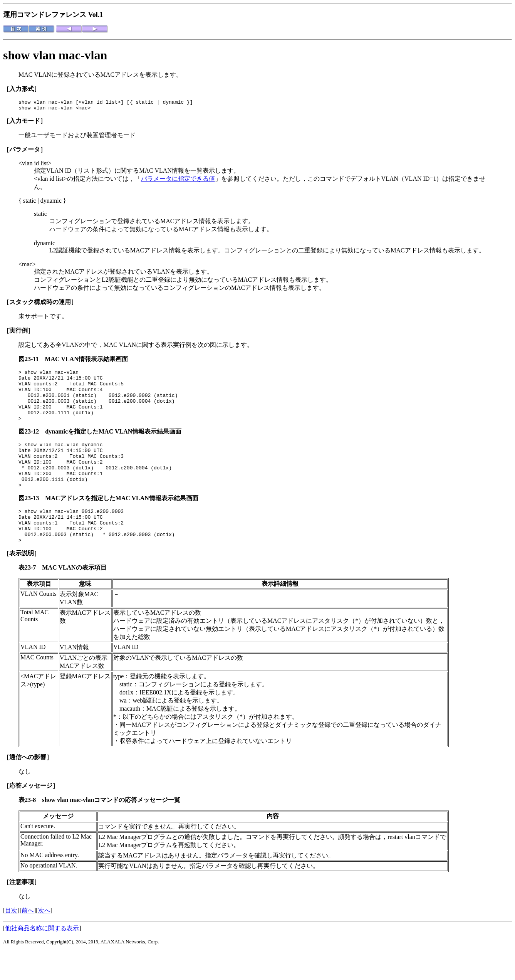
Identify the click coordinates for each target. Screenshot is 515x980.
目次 (11, 939)
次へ (44, 939)
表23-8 (30, 829)
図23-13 (32, 520)
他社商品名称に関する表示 (42, 957)
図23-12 (32, 444)
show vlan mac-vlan (55, 55)
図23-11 (32, 361)
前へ (28, 939)
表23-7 (30, 596)
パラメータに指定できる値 (178, 181)
